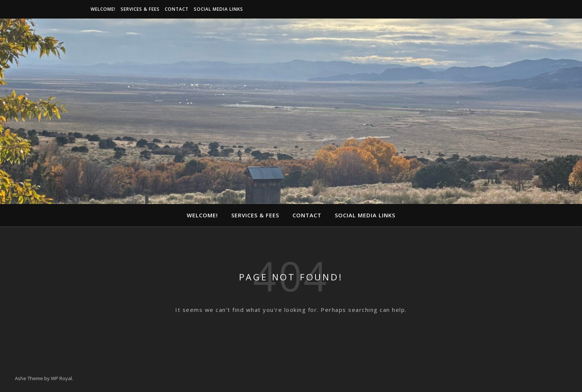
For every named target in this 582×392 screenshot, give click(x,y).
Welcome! (103, 9)
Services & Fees (140, 9)
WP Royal (61, 378)
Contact (177, 9)
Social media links (218, 9)
